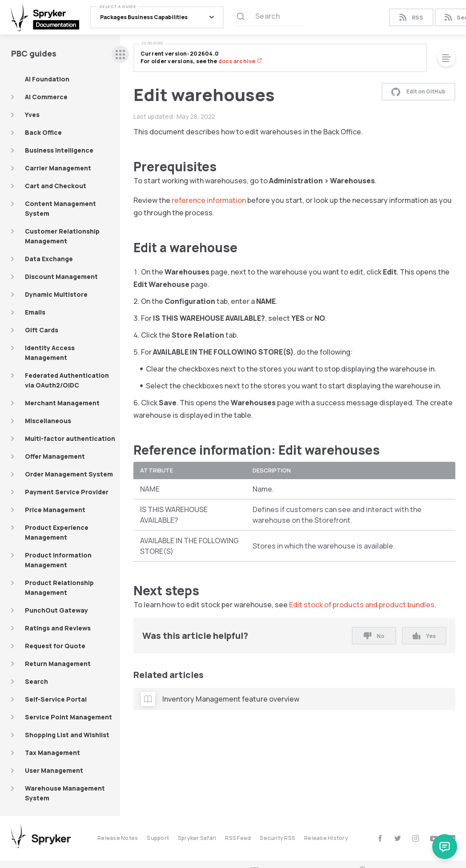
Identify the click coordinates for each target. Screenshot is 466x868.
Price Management (55, 510)
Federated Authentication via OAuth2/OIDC (67, 380)
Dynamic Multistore (56, 294)
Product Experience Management (57, 532)
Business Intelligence (59, 150)
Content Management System (60, 208)
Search (36, 681)
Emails (35, 312)
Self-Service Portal (56, 699)
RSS (411, 18)
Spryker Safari (197, 838)
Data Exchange (49, 259)
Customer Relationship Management (62, 236)
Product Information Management (58, 560)
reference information (209, 200)
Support (158, 838)
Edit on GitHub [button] (418, 92)
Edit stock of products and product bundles (362, 605)
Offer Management (55, 456)
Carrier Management (58, 168)
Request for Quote (55, 646)
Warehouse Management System (65, 793)
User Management (54, 770)
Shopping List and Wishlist (67, 735)
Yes (424, 636)
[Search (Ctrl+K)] (269, 17)
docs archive (240, 61)
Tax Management (52, 753)
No (374, 636)
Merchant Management (62, 403)
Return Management (58, 664)
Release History (326, 838)
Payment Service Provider (67, 492)
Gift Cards (42, 330)
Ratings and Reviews (58, 628)
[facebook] (380, 838)
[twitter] (398, 838)
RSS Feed (238, 838)
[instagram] (416, 838)
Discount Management (61, 277)
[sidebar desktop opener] (120, 55)
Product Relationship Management (59, 587)
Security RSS (277, 838)
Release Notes (118, 838)
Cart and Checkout (56, 186)
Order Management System (69, 474)
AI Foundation (47, 79)
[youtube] (434, 838)
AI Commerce (46, 97)
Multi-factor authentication (70, 438)
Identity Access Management (50, 353)
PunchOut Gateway (56, 610)
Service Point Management (68, 717)
